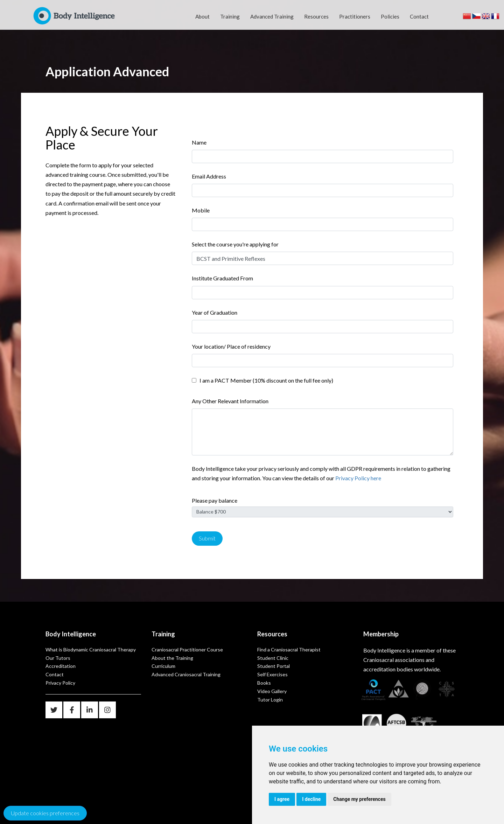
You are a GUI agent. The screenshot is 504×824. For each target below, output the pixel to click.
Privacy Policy (60, 683)
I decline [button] (311, 799)
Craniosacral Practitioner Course (187, 650)
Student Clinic (273, 658)
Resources (316, 16)
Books (264, 683)
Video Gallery (272, 691)
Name (199, 142)
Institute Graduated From (222, 278)
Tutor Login (270, 700)
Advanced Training (272, 16)
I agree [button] (282, 799)
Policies (390, 16)
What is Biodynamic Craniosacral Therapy (91, 650)
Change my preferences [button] (359, 799)
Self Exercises (272, 674)
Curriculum (163, 666)
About (202, 16)
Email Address (209, 176)
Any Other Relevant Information (230, 401)
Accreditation (61, 666)
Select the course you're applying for (235, 244)
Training (230, 16)
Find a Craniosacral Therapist (289, 650)
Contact (419, 16)
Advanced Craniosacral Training (186, 674)
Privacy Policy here (358, 478)
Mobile (201, 210)
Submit (207, 538)
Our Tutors (58, 658)
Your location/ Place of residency (231, 346)
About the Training (172, 658)
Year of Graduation (215, 312)
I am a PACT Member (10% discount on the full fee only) (265, 380)
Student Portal (274, 666)
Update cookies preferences (45, 813)
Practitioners (355, 16)
